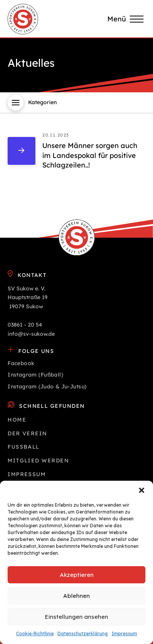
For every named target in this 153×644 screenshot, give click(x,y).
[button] (142, 490)
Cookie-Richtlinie (35, 634)
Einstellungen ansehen (76, 617)
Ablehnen (76, 596)
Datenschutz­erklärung (83, 634)
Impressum (124, 634)
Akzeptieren (77, 575)
